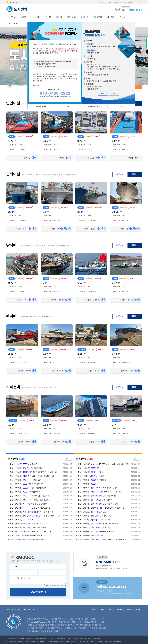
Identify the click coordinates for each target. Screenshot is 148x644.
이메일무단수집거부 (124, 610)
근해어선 (25, 17)
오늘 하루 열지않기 (94, 107)
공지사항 (103, 2)
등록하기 (135, 174)
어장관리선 (71, 17)
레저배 (59, 17)
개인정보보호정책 (107, 610)
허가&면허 (98, 17)
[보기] (63, 585)
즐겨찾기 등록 (12, 2)
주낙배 (48, 17)
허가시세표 (13, 24)
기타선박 (85, 17)
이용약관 (95, 610)
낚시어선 (37, 17)
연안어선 (12, 17)
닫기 (121, 107)
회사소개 (111, 2)
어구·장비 (111, 17)
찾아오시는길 (121, 2)
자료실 (122, 17)
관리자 (137, 610)
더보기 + (120, 174)
